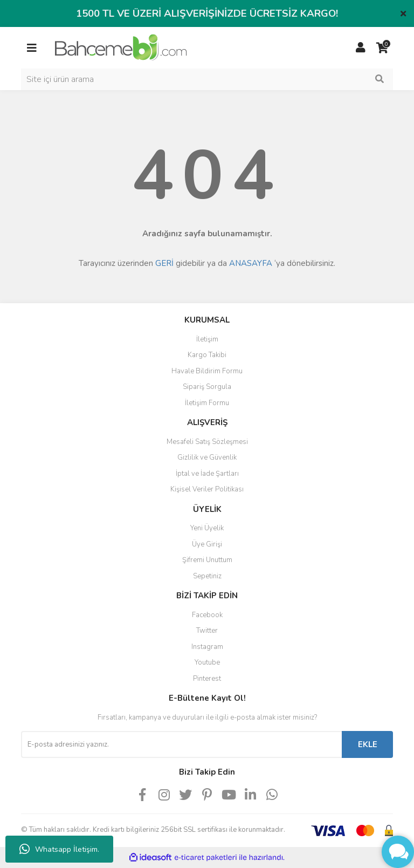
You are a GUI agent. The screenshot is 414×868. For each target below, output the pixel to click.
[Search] (207, 79)
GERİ (164, 263)
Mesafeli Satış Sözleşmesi (207, 442)
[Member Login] (361, 48)
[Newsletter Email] (181, 744)
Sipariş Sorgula (207, 387)
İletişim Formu (207, 403)
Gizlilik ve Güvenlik (207, 457)
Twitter (207, 631)
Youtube (207, 662)
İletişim (207, 339)
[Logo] (121, 47)
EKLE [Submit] (368, 744)
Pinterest (207, 679)
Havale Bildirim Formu (207, 371)
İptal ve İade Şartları (207, 474)
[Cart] (382, 48)
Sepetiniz (207, 576)
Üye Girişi (207, 544)
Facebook (207, 615)
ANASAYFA (251, 263)
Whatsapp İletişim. (59, 849)
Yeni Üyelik (207, 528)
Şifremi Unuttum (207, 560)
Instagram (207, 647)
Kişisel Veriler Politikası (207, 489)
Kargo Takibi (207, 355)
